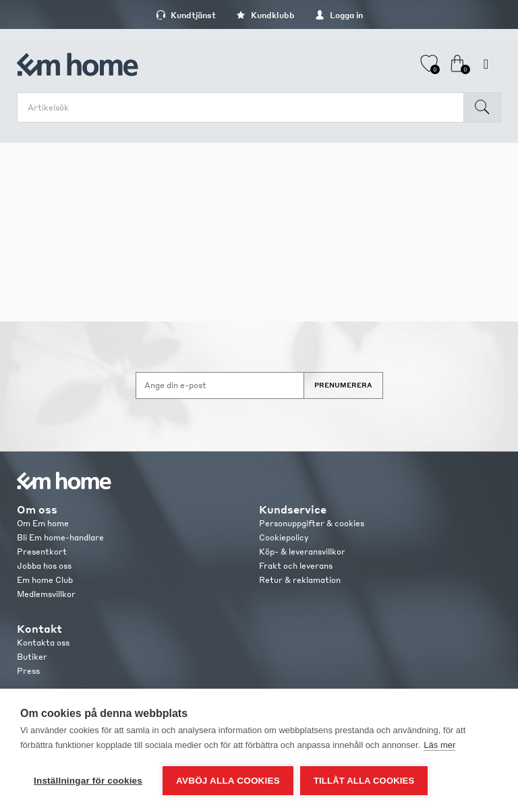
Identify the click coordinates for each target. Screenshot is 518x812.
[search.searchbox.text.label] (244, 107)
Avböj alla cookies (228, 781)
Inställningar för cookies (88, 781)
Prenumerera (343, 385)
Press (28, 671)
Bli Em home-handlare (60, 537)
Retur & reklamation (300, 580)
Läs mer (439, 745)
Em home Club (45, 580)
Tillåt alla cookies (364, 781)
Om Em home (43, 523)
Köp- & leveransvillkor (302, 552)
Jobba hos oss (44, 566)
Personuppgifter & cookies (312, 523)
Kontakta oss (43, 643)
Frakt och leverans (296, 566)
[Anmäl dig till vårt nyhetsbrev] (220, 385)
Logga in (339, 15)
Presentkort (42, 552)
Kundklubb (265, 15)
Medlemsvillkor (46, 594)
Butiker (32, 657)
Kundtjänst (186, 15)
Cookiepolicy (284, 537)
